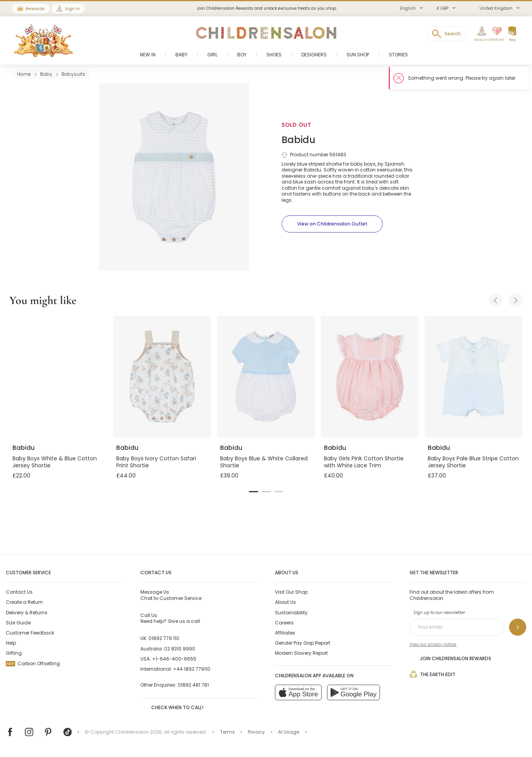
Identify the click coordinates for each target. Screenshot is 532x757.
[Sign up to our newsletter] (518, 627)
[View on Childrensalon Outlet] (332, 224)
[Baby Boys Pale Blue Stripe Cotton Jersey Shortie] (473, 377)
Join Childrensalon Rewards (450, 658)
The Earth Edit (432, 674)
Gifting (14, 653)
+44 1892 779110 (192, 669)
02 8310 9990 (180, 649)
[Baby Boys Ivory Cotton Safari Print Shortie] (162, 377)
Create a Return (24, 602)
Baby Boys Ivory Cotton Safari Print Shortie (156, 462)
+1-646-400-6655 (174, 659)
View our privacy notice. (433, 644)
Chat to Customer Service (171, 595)
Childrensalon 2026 (138, 732)
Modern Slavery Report (301, 653)
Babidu (298, 140)
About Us (285, 602)
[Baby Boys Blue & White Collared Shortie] (266, 377)
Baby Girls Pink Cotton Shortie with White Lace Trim (364, 462)
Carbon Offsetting (33, 663)
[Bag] (512, 34)
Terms (227, 732)
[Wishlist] (494, 34)
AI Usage (289, 732)
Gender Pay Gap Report (303, 643)
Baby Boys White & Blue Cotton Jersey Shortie (55, 462)
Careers (284, 623)
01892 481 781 (193, 685)
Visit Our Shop (291, 592)
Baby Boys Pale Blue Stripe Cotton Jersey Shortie (473, 462)
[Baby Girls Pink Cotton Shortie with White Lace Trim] (370, 377)
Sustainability (291, 613)
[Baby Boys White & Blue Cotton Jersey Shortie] (58, 377)
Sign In (72, 9)
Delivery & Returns (27, 613)
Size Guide (18, 623)
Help (11, 643)
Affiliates (285, 633)
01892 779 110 (164, 638)
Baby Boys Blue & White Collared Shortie (264, 462)
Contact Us (19, 592)
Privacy (256, 732)
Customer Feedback (30, 633)
